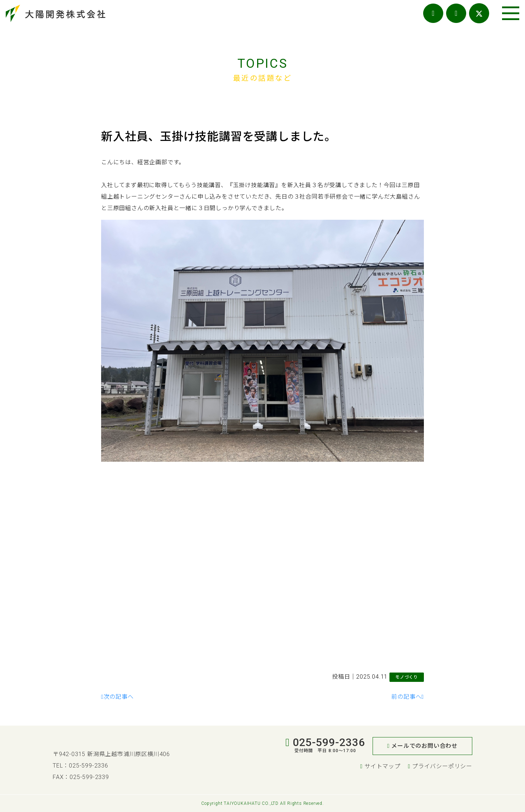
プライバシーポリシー (440, 766)
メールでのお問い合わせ (422, 746)
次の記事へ (117, 697)
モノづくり (407, 677)
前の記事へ (408, 697)
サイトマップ (380, 766)
